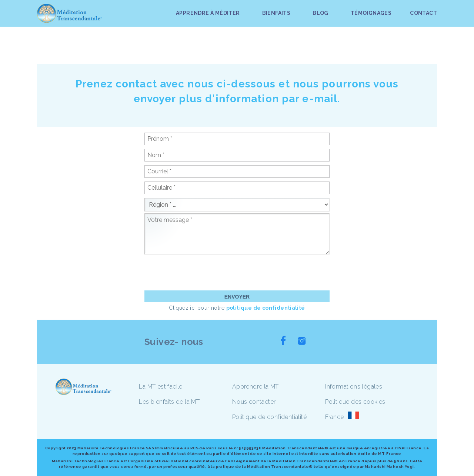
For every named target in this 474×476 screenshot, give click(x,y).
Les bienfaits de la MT (169, 402)
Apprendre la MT (256, 387)
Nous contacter (254, 402)
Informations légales (354, 387)
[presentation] (201, 272)
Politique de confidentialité (269, 417)
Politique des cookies (355, 402)
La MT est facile (161, 387)
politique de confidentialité (266, 308)
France (334, 417)
